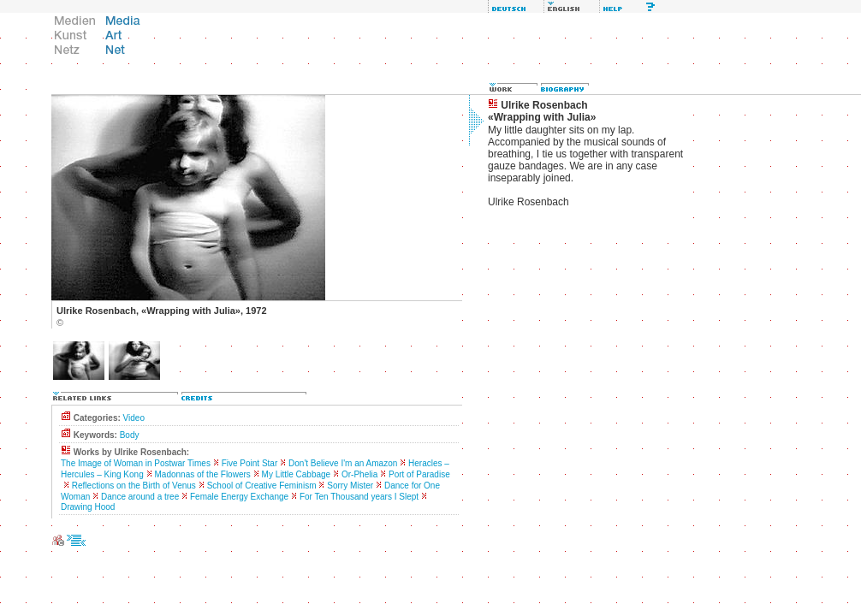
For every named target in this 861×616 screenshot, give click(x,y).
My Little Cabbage (297, 474)
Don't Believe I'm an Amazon (343, 463)
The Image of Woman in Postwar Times (136, 463)
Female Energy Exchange (239, 497)
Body (130, 435)
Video (134, 418)
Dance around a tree (140, 497)
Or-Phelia (359, 474)
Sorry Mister (350, 486)
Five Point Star (250, 463)
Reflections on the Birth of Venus (134, 486)
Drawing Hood (88, 507)
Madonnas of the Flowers (203, 474)
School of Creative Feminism (262, 486)
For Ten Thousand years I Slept (359, 497)
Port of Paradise (419, 474)
